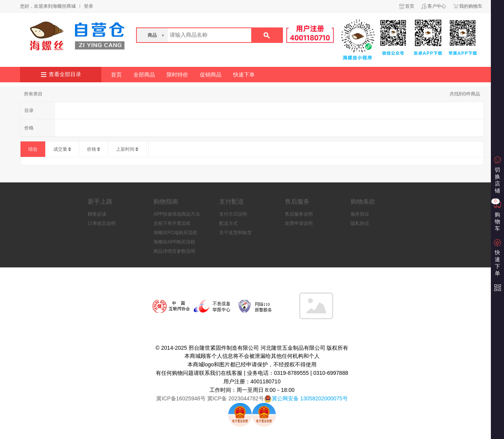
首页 (410, 6)
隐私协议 (360, 223)
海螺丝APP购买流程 (174, 242)
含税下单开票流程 (172, 223)
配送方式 (228, 223)
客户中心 (437, 6)
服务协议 (360, 214)
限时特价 (177, 75)
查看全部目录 (65, 74)
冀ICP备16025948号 (181, 398)
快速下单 (244, 75)
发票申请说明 (299, 223)
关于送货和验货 (235, 233)
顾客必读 (97, 214)
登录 (89, 6)
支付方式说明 (233, 214)
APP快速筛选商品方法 (177, 214)
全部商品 (144, 75)
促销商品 (211, 75)
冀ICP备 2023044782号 (235, 398)
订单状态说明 (102, 223)
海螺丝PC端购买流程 (175, 233)
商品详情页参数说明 (174, 251)
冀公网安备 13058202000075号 (310, 398)
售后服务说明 (299, 214)
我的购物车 (471, 6)
